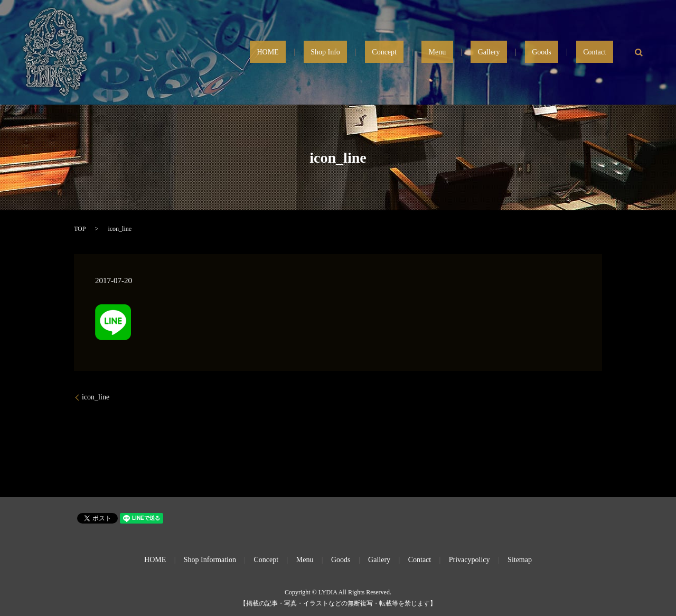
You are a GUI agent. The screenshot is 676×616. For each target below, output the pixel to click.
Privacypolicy (470, 560)
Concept (448, 53)
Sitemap (520, 560)
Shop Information (210, 560)
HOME (360, 53)
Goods (563, 53)
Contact (602, 53)
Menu (487, 53)
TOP (80, 229)
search (639, 52)
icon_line (96, 397)
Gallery (524, 53)
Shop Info (403, 53)
